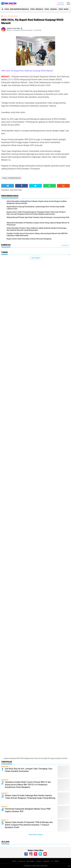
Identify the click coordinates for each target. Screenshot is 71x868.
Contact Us (21, 861)
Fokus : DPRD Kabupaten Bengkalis (17, 9)
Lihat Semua (36, 258)
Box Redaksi (31, 861)
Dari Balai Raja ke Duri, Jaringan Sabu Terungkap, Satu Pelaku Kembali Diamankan (29, 770)
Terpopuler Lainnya (36, 835)
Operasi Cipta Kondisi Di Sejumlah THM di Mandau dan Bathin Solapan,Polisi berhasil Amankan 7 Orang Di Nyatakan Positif (29, 825)
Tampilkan (65, 245)
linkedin (39, 861)
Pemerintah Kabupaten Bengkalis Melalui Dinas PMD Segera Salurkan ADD (28, 810)
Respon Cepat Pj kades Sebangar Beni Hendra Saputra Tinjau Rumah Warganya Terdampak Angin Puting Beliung (30, 797)
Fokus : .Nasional (51, 9)
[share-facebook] (22, 186)
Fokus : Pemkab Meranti (11, 16)
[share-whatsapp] (49, 186)
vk (52, 861)
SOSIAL (57, 861)
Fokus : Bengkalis (37, 9)
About (14, 861)
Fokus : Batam (63, 9)
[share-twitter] (35, 186)
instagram (46, 861)
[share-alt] (8, 186)
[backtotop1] (69, 866)
